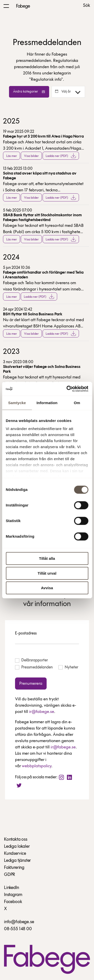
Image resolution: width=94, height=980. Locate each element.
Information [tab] (47, 403)
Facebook (13, 902)
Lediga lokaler (17, 847)
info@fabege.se (19, 922)
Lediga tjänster (17, 861)
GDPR (10, 875)
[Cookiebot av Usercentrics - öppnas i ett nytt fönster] (67, 389)
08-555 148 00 (18, 929)
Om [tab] (77, 403)
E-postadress (26, 633)
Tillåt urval (47, 573)
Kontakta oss (16, 840)
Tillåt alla (47, 558)
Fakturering (14, 868)
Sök (86, 6)
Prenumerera (31, 684)
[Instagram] (61, 777)
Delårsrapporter (31, 661)
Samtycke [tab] (17, 403)
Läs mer (12, 156)
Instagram (13, 895)
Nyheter (68, 667)
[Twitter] (19, 785)
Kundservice (15, 854)
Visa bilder (31, 156)
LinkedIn (12, 888)
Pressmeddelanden (34, 667)
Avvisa (47, 588)
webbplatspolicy (37, 766)
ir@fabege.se (42, 712)
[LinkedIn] (69, 777)
